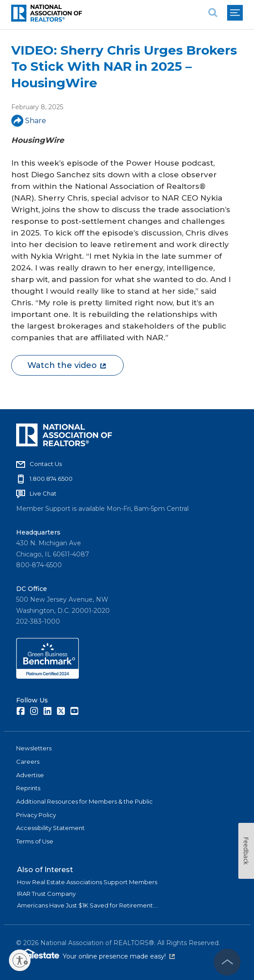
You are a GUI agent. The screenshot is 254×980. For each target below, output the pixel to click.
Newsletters (34, 748)
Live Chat (43, 493)
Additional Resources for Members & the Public (84, 801)
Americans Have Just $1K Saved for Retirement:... (88, 905)
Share (29, 121)
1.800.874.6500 (51, 479)
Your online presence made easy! (119, 956)
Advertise (30, 775)
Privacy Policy (36, 815)
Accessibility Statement (50, 828)
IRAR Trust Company (46, 894)
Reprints (28, 788)
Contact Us (46, 464)
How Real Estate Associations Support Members (87, 882)
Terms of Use (35, 841)
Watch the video (67, 365)
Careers (28, 762)
